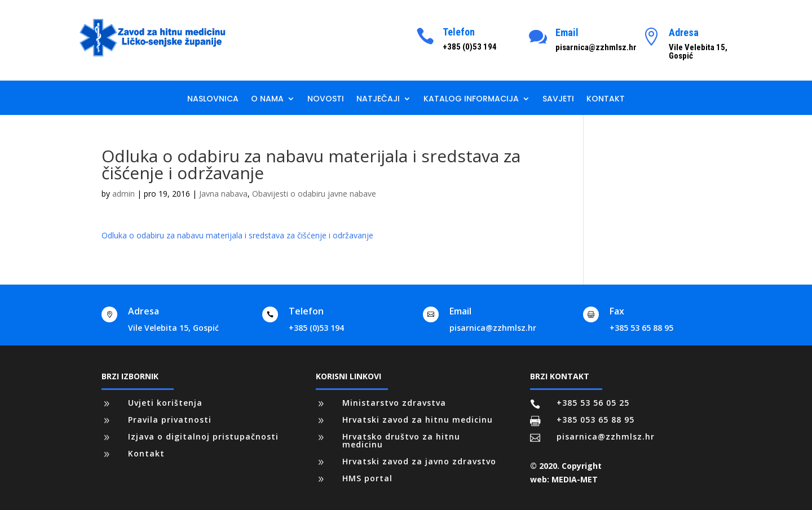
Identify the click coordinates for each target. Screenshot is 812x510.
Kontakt (606, 99)
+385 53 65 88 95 (641, 328)
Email (567, 32)
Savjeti (558, 99)
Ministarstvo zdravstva (394, 403)
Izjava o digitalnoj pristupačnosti (203, 436)
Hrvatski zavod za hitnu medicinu (418, 420)
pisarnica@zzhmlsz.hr (493, 328)
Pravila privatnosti (170, 420)
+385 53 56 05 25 (593, 403)
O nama (267, 99)
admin (123, 194)
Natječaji (378, 99)
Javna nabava (223, 194)
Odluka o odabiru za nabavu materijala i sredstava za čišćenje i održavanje (237, 235)
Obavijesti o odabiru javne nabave (314, 194)
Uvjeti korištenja (165, 403)
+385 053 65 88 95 (595, 420)
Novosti (326, 99)
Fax (617, 311)
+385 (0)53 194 (316, 328)
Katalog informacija (471, 99)
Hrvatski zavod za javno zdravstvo (419, 461)
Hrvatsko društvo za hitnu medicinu (401, 440)
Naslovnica (213, 99)
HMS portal (367, 478)
